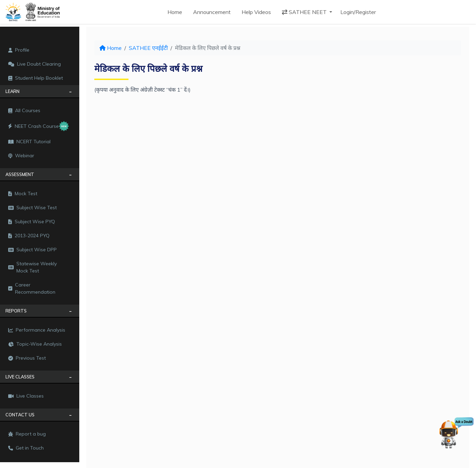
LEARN (12, 91)
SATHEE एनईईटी (148, 48)
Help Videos (256, 12)
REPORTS (16, 311)
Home (175, 12)
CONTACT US (20, 415)
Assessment (20, 174)
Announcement (212, 12)
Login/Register (358, 12)
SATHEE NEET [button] (305, 12)
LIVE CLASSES (20, 377)
